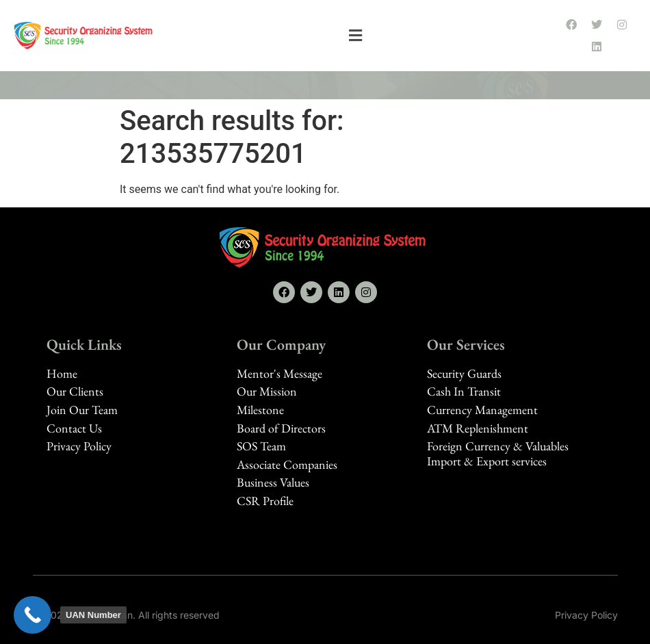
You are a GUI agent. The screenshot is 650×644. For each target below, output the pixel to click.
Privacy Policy (586, 615)
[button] (356, 36)
